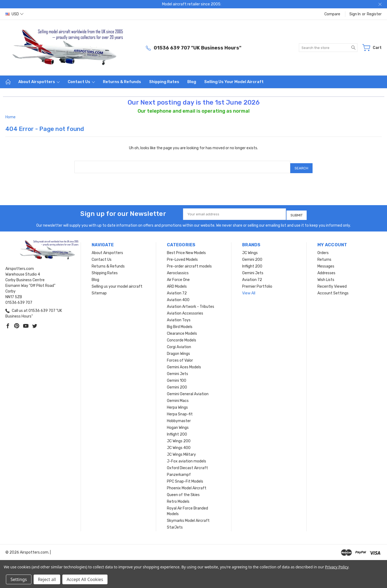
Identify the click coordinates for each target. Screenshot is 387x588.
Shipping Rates (164, 82)
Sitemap (99, 289)
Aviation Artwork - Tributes (191, 303)
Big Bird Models (180, 323)
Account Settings (333, 289)
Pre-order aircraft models (189, 262)
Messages (326, 262)
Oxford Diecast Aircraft (187, 464)
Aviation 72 (177, 289)
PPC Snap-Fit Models (185, 477)
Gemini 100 (177, 377)
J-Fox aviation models (187, 457)
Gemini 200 (177, 383)
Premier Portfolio (257, 282)
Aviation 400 (178, 296)
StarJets (175, 523)
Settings (19, 579)
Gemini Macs (178, 397)
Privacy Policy (337, 567)
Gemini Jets (178, 370)
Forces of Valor (180, 356)
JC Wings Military (181, 450)
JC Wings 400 (179, 444)
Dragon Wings (178, 350)
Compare (332, 14)
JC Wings (250, 249)
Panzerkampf (179, 471)
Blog (192, 82)
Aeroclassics (178, 269)
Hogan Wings (178, 424)
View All (249, 289)
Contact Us (81, 82)
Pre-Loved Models (182, 256)
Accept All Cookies (85, 579)
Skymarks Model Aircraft (188, 517)
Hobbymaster (179, 417)
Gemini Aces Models (184, 363)
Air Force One (178, 276)
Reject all (47, 579)
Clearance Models (182, 329)
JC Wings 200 (179, 437)
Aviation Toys (179, 316)
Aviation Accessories (185, 309)
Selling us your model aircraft (234, 82)
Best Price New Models (186, 249)
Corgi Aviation (179, 343)
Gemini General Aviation (188, 390)
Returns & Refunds (122, 82)
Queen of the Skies (183, 491)
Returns (324, 256)
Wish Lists (326, 276)
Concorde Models (182, 336)
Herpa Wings (177, 403)
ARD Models (177, 282)
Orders (323, 249)
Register (374, 14)
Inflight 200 (177, 430)
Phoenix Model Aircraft (187, 484)
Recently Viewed (332, 282)
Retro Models (178, 498)
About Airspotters (39, 82)
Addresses (326, 269)
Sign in (355, 14)
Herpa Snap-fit (180, 410)
